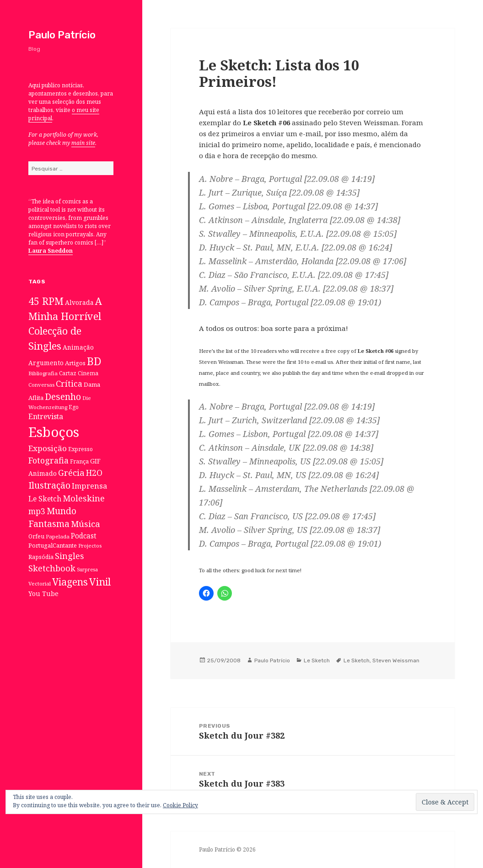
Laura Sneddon (51, 251)
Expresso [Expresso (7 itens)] (80, 449)
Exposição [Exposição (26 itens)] (48, 448)
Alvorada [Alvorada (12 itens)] (79, 302)
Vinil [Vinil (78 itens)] (100, 582)
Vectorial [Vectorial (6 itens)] (40, 583)
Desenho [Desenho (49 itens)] (63, 397)
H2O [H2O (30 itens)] (94, 473)
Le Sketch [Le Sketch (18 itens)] (45, 499)
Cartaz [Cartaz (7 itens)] (68, 373)
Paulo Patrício (62, 35)
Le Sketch (317, 660)
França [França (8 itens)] (79, 461)
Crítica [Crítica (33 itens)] (69, 383)
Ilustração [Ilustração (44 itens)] (49, 485)
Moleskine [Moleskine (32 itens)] (84, 498)
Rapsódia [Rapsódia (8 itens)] (41, 557)
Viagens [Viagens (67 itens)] (70, 582)
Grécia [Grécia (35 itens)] (71, 472)
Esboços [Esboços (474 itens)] (54, 432)
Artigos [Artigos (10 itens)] (75, 363)
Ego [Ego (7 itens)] (74, 407)
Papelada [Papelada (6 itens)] (58, 536)
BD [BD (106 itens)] (94, 361)
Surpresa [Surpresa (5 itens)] (87, 570)
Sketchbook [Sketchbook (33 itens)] (52, 568)
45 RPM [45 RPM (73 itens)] (46, 301)
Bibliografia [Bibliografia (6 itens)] (43, 373)
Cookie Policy (180, 805)
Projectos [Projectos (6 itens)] (90, 546)
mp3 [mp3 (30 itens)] (37, 511)
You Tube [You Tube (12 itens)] (43, 594)
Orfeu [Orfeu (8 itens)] (36, 536)
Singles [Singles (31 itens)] (70, 556)
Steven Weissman (396, 660)
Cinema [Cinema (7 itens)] (88, 373)
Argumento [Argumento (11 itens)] (46, 363)
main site (83, 143)
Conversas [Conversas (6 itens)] (41, 385)
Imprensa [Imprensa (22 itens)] (89, 486)
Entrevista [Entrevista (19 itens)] (46, 416)
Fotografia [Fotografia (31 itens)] (48, 460)
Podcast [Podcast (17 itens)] (84, 536)
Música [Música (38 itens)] (86, 524)
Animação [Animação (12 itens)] (78, 347)
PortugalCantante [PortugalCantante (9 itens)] (53, 545)
